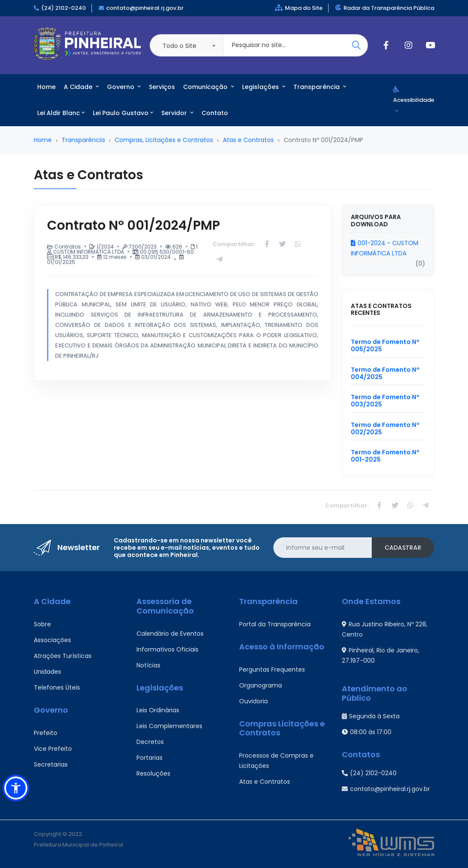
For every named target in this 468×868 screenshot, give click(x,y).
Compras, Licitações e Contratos (164, 140)
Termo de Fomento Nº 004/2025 (385, 373)
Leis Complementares (169, 726)
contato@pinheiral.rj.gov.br (145, 8)
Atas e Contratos (248, 140)
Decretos (150, 742)
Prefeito (46, 733)
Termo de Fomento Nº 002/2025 (385, 428)
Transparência (320, 87)
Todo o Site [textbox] (179, 46)
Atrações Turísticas (63, 656)
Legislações (264, 87)
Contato (215, 113)
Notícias (148, 665)
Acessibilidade (414, 100)
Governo (124, 87)
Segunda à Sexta (371, 716)
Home (46, 87)
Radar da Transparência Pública (385, 8)
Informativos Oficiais (167, 649)
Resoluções (153, 773)
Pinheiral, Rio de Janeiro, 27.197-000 (381, 655)
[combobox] (186, 45)
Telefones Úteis (57, 687)
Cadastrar (403, 548)
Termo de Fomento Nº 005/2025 (385, 345)
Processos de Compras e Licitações (276, 761)
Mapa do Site (299, 8)
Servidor (177, 113)
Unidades (47, 672)
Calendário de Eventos (170, 634)
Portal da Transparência (275, 624)
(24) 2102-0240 (64, 8)
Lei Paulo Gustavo (123, 113)
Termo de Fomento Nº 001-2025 (385, 456)
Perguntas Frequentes (272, 670)
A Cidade (81, 87)
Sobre (42, 624)
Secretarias (51, 764)
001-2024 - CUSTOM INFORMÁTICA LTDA (385, 248)
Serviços (162, 87)
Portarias (150, 758)
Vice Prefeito (53, 749)
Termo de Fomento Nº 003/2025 (385, 401)
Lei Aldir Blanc (61, 113)
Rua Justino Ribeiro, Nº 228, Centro (385, 629)
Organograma (261, 685)
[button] (16, 788)
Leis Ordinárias (158, 710)
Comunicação (209, 87)
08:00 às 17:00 (367, 732)
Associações (52, 640)
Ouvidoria (253, 701)
